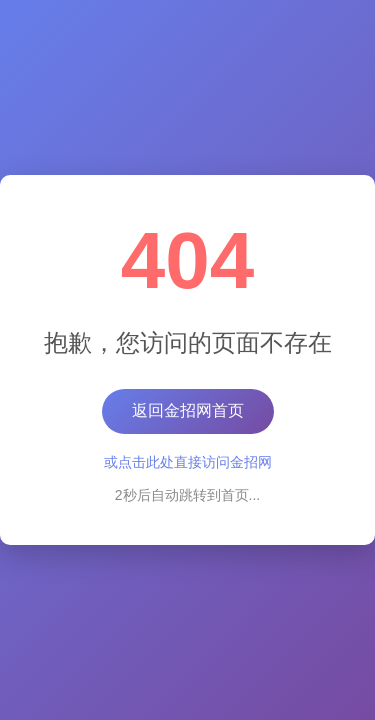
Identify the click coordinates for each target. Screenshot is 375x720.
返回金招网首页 (188, 410)
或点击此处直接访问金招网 (188, 462)
